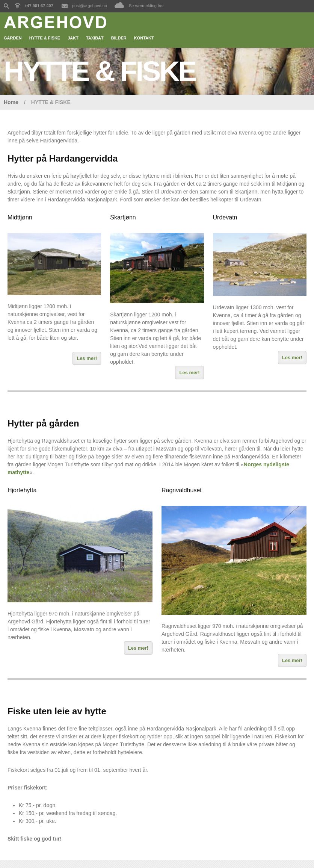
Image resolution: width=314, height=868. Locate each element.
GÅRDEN (13, 38)
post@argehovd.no (90, 6)
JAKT (73, 38)
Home (11, 102)
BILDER (119, 38)
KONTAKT (144, 38)
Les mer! (87, 358)
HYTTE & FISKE (45, 38)
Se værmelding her (146, 6)
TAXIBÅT (95, 38)
